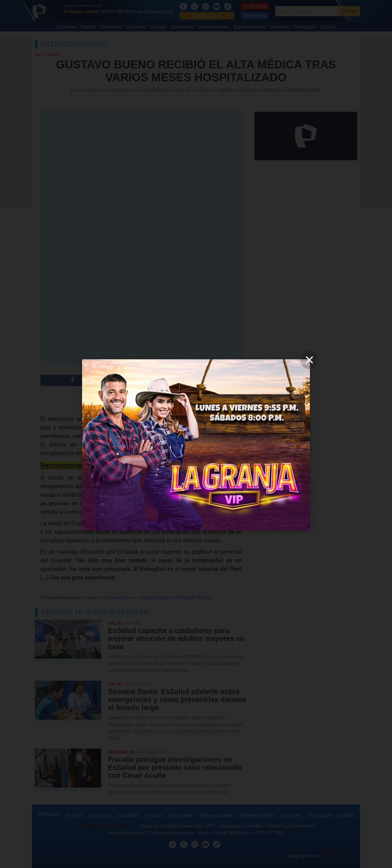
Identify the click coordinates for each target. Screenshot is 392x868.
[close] (309, 360)
